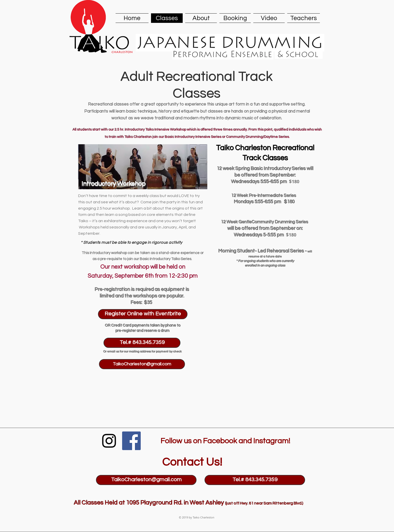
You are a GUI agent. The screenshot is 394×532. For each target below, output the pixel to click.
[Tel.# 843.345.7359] (142, 343)
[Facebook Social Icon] (131, 441)
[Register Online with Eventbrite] (143, 314)
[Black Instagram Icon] (109, 441)
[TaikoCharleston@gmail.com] (142, 364)
